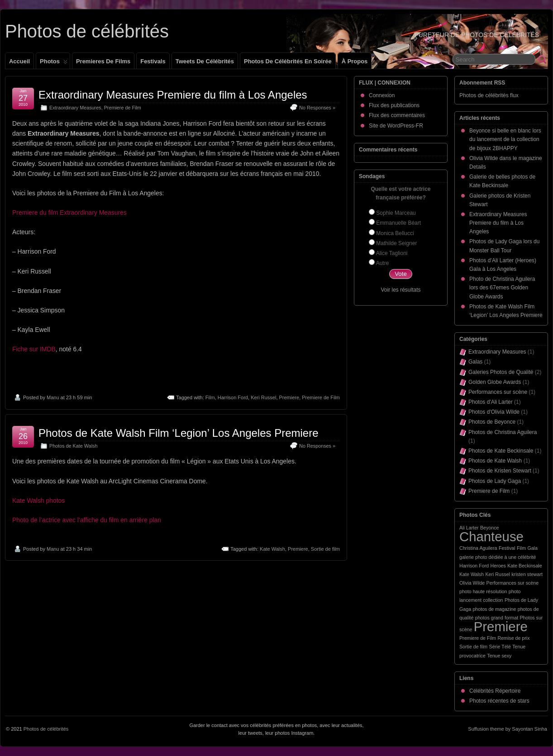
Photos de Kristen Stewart (500, 471)
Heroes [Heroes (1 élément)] (498, 566)
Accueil (19, 61)
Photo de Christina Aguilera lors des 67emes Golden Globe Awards (502, 288)
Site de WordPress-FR (396, 126)
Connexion (382, 95)
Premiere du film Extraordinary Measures (69, 213)
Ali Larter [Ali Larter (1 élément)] (469, 528)
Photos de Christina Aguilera (503, 432)
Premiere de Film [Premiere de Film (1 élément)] (478, 638)
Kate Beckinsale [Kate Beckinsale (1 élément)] (524, 566)
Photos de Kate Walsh (73, 446)
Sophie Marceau (396, 213)
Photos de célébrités (87, 31)
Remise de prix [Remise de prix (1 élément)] (513, 638)
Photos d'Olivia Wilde (494, 412)
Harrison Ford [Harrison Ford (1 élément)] (474, 566)
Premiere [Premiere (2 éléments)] (501, 626)
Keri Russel (263, 397)
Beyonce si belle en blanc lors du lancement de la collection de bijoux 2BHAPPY (505, 139)
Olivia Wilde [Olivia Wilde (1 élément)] (472, 583)
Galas (475, 362)
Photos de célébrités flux (489, 95)
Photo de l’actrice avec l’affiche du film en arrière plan (87, 520)
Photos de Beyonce (492, 422)
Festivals (153, 61)
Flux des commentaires (397, 115)
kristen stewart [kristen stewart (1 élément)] (527, 574)
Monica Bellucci (395, 233)
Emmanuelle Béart (398, 223)
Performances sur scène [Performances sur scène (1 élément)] (513, 583)
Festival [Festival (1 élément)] (507, 548)
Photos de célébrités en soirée (288, 61)
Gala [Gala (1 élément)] (532, 548)
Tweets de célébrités (205, 61)
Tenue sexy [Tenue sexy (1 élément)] (499, 656)
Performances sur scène (498, 392)
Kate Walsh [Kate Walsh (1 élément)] (472, 574)
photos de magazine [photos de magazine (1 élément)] (494, 609)
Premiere (289, 397)
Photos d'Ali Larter (491, 402)
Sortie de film (325, 549)
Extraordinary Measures (75, 108)
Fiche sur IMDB (34, 349)
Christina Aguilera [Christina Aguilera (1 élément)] (478, 548)
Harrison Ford (233, 397)
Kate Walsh (272, 549)
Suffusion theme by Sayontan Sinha (508, 729)
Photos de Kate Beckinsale (501, 451)
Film (210, 397)
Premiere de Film (123, 108)
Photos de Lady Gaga (495, 481)
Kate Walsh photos (38, 501)
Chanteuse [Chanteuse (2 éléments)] (491, 536)
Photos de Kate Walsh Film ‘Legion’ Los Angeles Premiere (179, 433)
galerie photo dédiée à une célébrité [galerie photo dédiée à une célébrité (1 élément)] (498, 557)
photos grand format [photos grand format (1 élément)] (497, 618)
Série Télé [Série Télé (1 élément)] (500, 647)
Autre (383, 263)
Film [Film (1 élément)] (521, 548)
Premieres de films (103, 61)
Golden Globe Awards (495, 382)
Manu (53, 397)
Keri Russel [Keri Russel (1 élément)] (497, 574)
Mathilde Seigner (396, 243)
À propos (355, 61)
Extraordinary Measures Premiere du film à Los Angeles (173, 95)
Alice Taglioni (392, 253)
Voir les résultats (400, 290)
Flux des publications (394, 105)
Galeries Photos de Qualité (501, 372)
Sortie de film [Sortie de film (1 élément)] (473, 647)
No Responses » (317, 108)
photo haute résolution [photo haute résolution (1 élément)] (483, 591)
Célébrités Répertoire (495, 691)
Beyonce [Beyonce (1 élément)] (489, 528)
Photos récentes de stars (499, 701)
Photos (54, 63)
